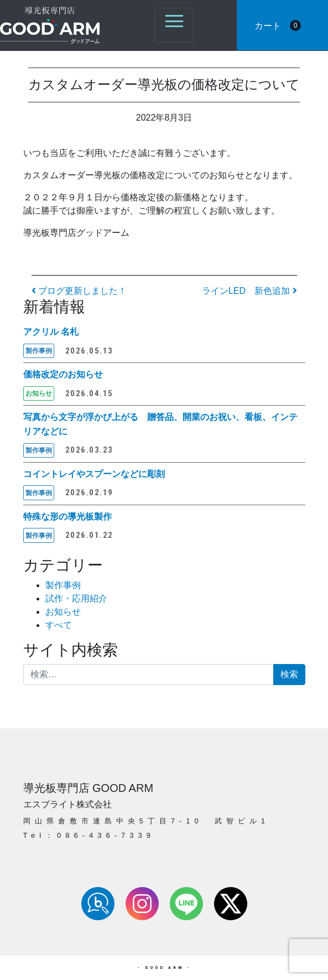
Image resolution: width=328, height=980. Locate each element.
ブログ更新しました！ (79, 291)
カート (278, 25)
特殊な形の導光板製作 (67, 517)
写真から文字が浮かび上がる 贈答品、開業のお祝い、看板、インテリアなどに (160, 424)
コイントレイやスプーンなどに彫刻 (94, 474)
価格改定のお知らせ (63, 374)
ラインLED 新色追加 (249, 291)
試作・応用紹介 (76, 598)
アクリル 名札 (51, 332)
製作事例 (63, 585)
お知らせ (63, 612)
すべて (59, 625)
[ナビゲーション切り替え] (174, 25)
